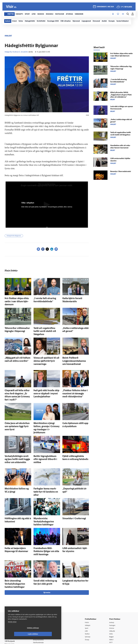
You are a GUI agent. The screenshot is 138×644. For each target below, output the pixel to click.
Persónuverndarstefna (13, 596)
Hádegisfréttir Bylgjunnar (14, 236)
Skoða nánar (12, 628)
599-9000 (12, 604)
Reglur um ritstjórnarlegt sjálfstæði (14, 591)
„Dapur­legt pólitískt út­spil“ (73, 464)
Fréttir (89, 582)
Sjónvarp (89, 597)
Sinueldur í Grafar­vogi (71, 489)
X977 (112, 603)
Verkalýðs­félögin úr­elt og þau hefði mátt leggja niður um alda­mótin (17, 436)
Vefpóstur (38, 611)
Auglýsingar (39, 593)
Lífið (88, 591)
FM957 (113, 600)
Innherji (113, 582)
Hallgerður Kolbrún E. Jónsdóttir (16, 52)
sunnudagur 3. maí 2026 (105, 7)
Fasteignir (114, 585)
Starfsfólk (38, 605)
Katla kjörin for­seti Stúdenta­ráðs (75, 298)
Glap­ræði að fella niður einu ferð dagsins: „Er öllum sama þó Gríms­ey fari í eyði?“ (17, 381)
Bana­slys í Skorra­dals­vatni (121, 172)
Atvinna (113, 588)
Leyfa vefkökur (47, 634)
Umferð (38, 608)
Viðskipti (89, 585)
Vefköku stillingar (19, 634)
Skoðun (89, 594)
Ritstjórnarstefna (41, 599)
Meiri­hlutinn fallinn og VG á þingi (18, 464)
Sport (88, 588)
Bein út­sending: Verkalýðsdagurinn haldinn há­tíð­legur (18, 544)
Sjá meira (47, 552)
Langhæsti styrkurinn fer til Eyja (75, 542)
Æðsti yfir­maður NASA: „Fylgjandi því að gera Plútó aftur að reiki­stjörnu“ (121, 95)
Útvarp (89, 600)
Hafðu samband (41, 596)
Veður (112, 594)
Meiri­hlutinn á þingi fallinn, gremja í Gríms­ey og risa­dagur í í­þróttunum (46, 408)
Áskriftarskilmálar (41, 602)
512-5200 (42, 590)
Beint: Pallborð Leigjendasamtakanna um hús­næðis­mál (75, 351)
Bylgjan (113, 597)
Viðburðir (114, 591)
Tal (111, 605)
